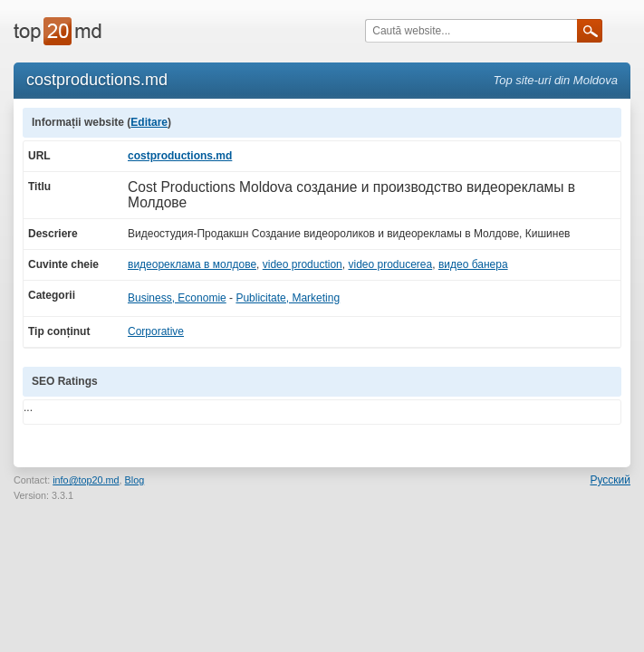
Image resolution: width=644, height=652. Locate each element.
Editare (149, 122)
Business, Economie (177, 298)
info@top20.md (86, 480)
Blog (135, 480)
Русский (610, 480)
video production (303, 264)
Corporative (156, 331)
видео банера (473, 264)
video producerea (390, 264)
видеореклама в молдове (192, 264)
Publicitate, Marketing (288, 298)
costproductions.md (180, 156)
